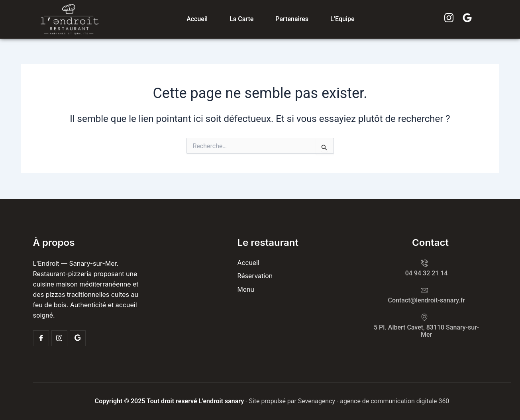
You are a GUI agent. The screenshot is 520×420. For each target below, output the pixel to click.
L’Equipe (342, 19)
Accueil (197, 19)
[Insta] (59, 338)
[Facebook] (41, 338)
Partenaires (292, 19)
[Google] (78, 338)
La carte (241, 19)
